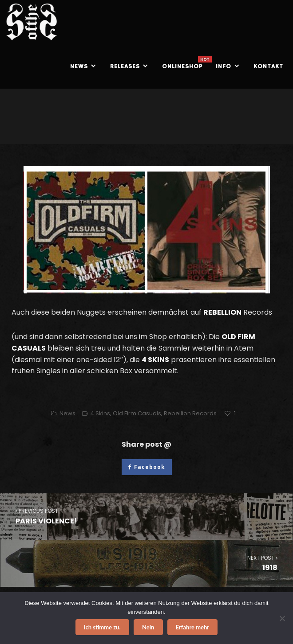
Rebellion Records (190, 413)
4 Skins (100, 413)
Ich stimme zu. (102, 627)
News (67, 413)
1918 (147, 563)
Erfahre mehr (193, 627)
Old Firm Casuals (137, 413)
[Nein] (282, 618)
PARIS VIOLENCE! (146, 516)
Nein (148, 627)
